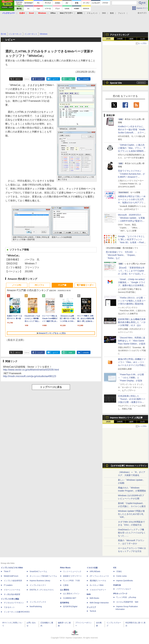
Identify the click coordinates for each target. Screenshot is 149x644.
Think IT (7, 571)
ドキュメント (92, 13)
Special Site (116, 83)
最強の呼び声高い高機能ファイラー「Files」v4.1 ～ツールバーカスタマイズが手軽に (132, 362)
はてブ (55, 79)
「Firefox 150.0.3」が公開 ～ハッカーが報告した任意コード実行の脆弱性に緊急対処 (132, 301)
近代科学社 (65, 603)
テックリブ (91, 607)
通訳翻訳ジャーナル (98, 581)
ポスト (18, 79)
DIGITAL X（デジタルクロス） (42, 590)
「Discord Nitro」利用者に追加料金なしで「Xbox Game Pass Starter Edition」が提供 (132, 341)
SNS (104, 13)
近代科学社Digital (70, 607)
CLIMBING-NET (70, 598)
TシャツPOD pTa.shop (126, 597)
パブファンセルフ (124, 589)
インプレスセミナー (38, 585)
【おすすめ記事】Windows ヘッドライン (128, 466)
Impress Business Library (40, 581)
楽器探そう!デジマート (72, 576)
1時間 (108, 39)
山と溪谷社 (65, 590)
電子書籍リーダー (85, 285)
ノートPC (17, 285)
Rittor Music (65, 568)
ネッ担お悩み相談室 (12, 594)
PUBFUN (117, 585)
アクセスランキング (120, 35)
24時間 (120, 39)
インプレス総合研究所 (13, 581)
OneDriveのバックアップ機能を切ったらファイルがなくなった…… (132, 533)
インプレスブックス (38, 602)
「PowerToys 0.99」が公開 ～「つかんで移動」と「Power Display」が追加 (131, 378)
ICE (115, 568)
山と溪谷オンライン (71, 594)
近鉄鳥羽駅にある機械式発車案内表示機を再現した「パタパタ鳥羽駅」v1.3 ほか (132, 322)
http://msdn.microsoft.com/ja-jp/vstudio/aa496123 (30, 376)
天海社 (119, 571)
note (70, 79)
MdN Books (94, 598)
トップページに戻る (51, 387)
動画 (112, 13)
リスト (27, 79)
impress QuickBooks (125, 581)
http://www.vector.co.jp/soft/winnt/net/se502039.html (31, 370)
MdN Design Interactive (99, 603)
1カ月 (143, 39)
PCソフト (39, 285)
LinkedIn (86, 79)
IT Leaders (8, 585)
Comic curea (121, 576)
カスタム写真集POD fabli (127, 602)
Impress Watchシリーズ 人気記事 (126, 418)
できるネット (9, 607)
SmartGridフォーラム (38, 571)
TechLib (93, 611)
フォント (122, 13)
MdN (89, 594)
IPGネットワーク (120, 594)
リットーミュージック (72, 571)
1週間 (131, 39)
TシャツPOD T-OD (71, 581)
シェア (40, 79)
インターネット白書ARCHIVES (17, 612)
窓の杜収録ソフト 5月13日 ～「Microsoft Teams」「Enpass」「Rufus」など (121, 255)
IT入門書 (62, 285)
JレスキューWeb (97, 585)
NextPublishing (36, 607)
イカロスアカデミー (98, 590)
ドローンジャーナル (12, 590)
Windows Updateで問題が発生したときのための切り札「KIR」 (131, 514)
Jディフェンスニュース (99, 576)
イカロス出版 (92, 568)
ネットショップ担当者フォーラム (43, 576)
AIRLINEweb (95, 571)
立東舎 (66, 585)
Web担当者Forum (11, 576)
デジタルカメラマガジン (14, 603)
